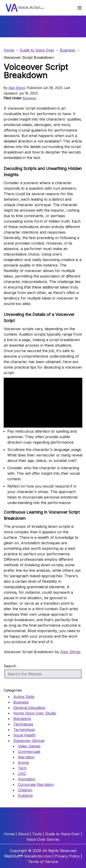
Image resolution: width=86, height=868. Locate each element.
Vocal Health (24, 735)
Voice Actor (25, 8)
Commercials (29, 752)
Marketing (22, 719)
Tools (37, 834)
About (23, 834)
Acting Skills (24, 697)
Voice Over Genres (43, 839)
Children (25, 790)
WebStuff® (14, 856)
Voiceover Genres (29, 741)
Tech (22, 768)
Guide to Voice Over (37, 50)
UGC (22, 774)
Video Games (29, 746)
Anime (23, 763)
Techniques (23, 724)
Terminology (24, 730)
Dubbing (25, 795)
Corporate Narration (36, 784)
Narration (26, 757)
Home (9, 50)
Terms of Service (43, 862)
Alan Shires (17, 88)
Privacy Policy (67, 856)
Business (68, 50)
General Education (29, 708)
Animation (27, 779)
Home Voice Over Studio (35, 713)
